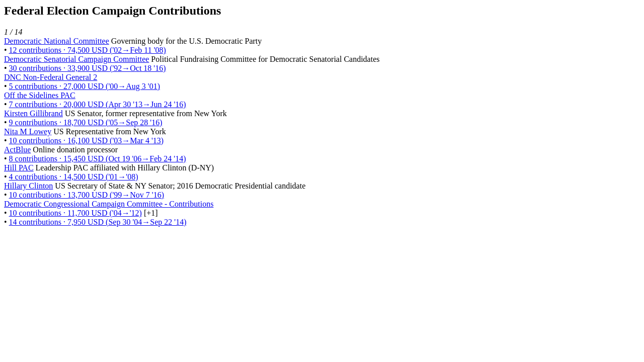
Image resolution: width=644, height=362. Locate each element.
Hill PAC (19, 168)
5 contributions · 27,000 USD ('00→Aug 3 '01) (85, 86)
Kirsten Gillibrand (33, 113)
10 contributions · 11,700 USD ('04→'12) (75, 213)
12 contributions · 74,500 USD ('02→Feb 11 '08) (88, 50)
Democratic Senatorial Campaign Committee (76, 59)
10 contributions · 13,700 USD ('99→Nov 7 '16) (87, 195)
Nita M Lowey (28, 131)
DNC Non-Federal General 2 (51, 77)
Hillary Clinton (28, 186)
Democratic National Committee (57, 41)
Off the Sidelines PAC (40, 95)
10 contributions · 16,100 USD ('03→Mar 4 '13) (87, 141)
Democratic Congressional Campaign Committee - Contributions (109, 204)
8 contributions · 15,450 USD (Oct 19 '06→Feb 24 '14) (98, 159)
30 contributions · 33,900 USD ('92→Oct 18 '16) (88, 68)
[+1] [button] (151, 213)
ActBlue (17, 150)
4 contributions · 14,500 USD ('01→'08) (74, 177)
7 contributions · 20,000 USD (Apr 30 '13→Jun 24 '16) (98, 104)
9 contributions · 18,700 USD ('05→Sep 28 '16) (86, 122)
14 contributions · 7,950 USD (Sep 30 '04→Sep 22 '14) (98, 222)
